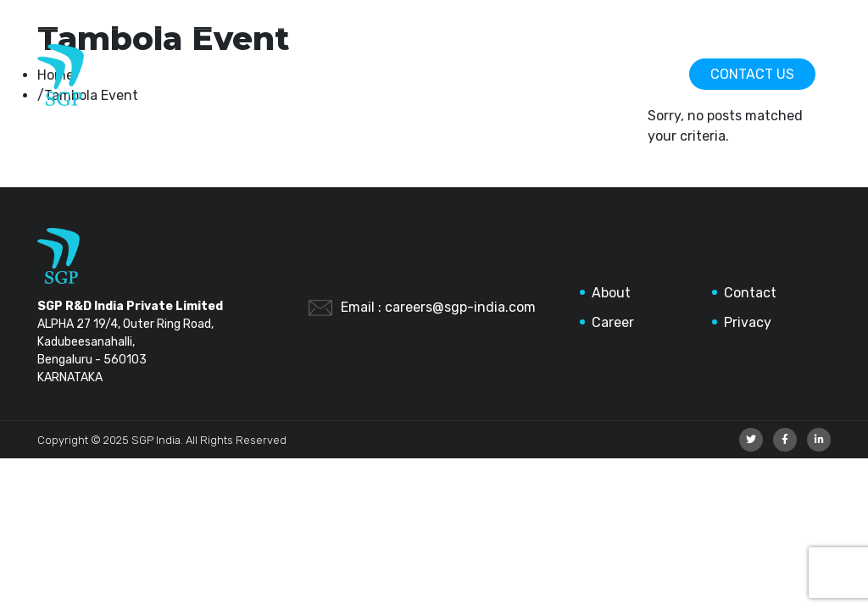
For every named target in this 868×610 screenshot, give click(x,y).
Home (432, 74)
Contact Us (752, 74)
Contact (750, 293)
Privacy (748, 322)
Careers (625, 74)
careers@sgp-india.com (460, 307)
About (611, 293)
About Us (523, 74)
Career (613, 322)
